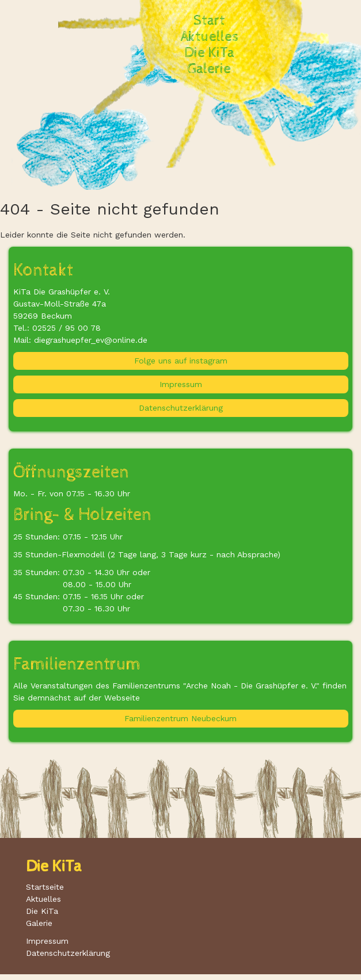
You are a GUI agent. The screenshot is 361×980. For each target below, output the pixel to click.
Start (209, 21)
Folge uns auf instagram (181, 361)
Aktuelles (210, 37)
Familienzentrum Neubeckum (180, 718)
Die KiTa (210, 53)
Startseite (45, 887)
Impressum (181, 384)
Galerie (209, 69)
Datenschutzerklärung (181, 408)
